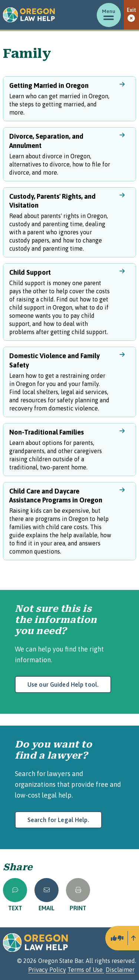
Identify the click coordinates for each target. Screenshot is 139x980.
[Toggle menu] (109, 15)
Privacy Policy (47, 970)
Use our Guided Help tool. (63, 684)
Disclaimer (120, 970)
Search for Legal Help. (58, 820)
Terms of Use (86, 970)
